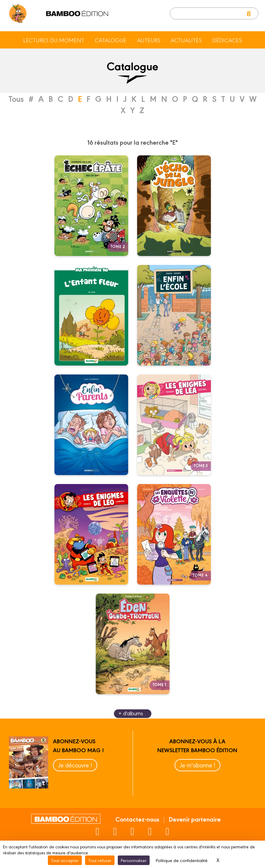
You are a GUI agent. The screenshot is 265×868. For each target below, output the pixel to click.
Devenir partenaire (195, 819)
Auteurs (149, 40)
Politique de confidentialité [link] (182, 860)
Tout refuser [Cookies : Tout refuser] (100, 860)
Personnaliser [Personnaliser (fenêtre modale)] (134, 860)
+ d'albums (131, 713)
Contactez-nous (137, 819)
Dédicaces (227, 40)
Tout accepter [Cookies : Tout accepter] (65, 860)
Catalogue (111, 40)
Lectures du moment (54, 40)
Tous (16, 99)
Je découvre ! (75, 765)
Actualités (186, 40)
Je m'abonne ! (197, 765)
